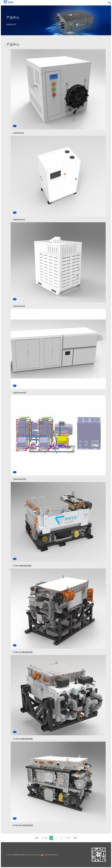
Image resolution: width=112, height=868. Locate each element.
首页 (37, 838)
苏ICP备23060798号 (51, 855)
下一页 (67, 838)
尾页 (75, 838)
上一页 (45, 838)
